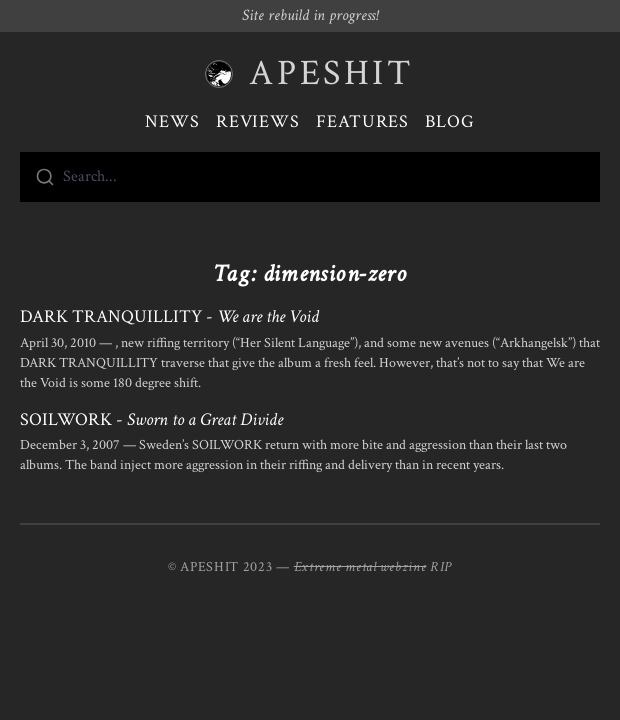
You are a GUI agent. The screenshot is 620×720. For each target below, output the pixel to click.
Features (362, 121)
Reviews (258, 121)
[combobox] (310, 177)
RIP (441, 567)
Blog (450, 121)
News (172, 121)
